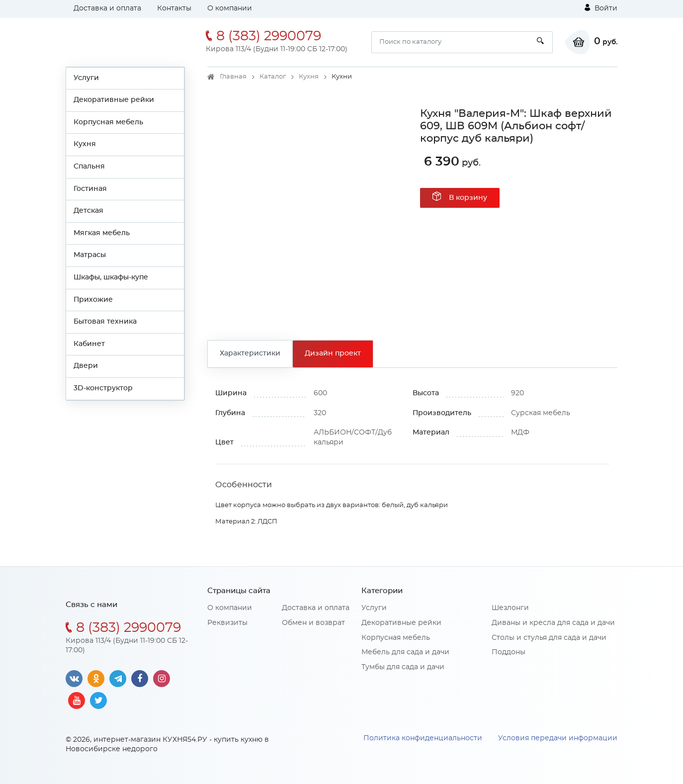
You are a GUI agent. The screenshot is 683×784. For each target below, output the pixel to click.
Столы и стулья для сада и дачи (549, 638)
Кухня (85, 144)
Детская (88, 211)
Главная (233, 77)
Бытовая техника (105, 322)
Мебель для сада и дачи (405, 652)
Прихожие (93, 300)
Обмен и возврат (313, 623)
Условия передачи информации (558, 738)
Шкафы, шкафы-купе (111, 277)
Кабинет (89, 344)
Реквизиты (227, 623)
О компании (230, 8)
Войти (601, 8)
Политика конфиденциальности (423, 738)
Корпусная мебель (108, 122)
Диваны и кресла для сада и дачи (553, 623)
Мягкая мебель (102, 233)
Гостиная (90, 189)
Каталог (273, 77)
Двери (86, 366)
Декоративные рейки (114, 100)
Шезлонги (510, 608)
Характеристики (250, 353)
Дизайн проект (333, 353)
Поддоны (509, 652)
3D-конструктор (103, 388)
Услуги (86, 78)
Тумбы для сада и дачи (403, 667)
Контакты (174, 8)
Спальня (89, 167)
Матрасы (90, 255)
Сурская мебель (541, 413)
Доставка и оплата (107, 8)
